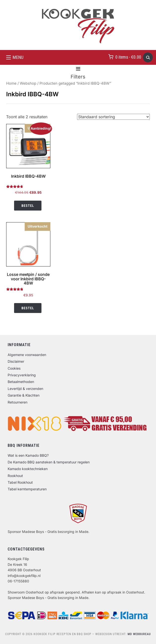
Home (11, 83)
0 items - (128, 57)
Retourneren (18, 402)
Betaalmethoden (21, 382)
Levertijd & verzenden (25, 389)
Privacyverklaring (22, 375)
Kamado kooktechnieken (28, 469)
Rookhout (15, 476)
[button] (15, 57)
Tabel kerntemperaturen (27, 489)
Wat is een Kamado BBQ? (28, 455)
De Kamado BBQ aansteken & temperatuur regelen (49, 462)
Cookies (14, 368)
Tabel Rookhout (20, 482)
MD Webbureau (139, 634)
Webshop (28, 83)
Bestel (28, 206)
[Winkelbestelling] (113, 117)
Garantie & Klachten (24, 395)
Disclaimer (16, 361)
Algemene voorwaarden (27, 355)
